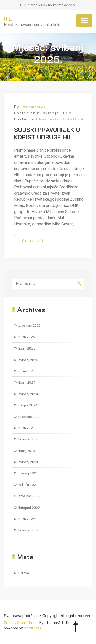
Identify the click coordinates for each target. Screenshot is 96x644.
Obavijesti (47, 119)
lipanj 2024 (27, 382)
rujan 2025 (27, 337)
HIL (8, 19)
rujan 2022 (27, 519)
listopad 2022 (29, 508)
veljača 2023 (28, 485)
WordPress (32, 628)
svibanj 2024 (28, 394)
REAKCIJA (73, 119)
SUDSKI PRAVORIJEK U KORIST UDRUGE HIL (47, 133)
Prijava (24, 573)
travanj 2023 (28, 473)
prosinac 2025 (30, 325)
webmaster (34, 107)
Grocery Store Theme (21, 623)
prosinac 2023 (30, 417)
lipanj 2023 (27, 451)
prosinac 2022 (30, 496)
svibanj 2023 (28, 462)
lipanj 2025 (27, 348)
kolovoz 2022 (29, 530)
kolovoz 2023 (29, 439)
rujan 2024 (27, 371)
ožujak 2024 (28, 405)
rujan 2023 (27, 428)
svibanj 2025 (28, 360)
